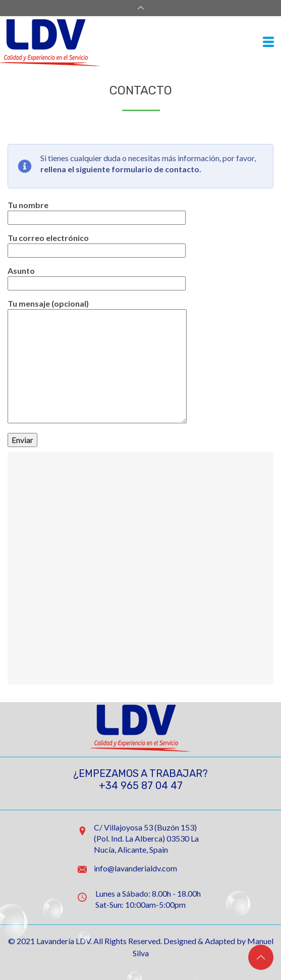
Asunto (97, 277)
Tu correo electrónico (97, 244)
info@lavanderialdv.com (135, 868)
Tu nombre (97, 211)
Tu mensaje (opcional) (97, 309)
